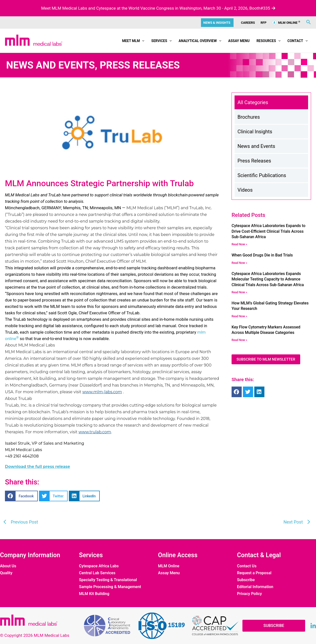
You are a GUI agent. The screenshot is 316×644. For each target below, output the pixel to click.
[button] (142, 41)
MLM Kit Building (94, 594)
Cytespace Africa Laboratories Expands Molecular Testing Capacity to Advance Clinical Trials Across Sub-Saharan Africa (268, 279)
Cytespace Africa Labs (99, 566)
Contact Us (247, 566)
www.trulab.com (95, 432)
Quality (6, 573)
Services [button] (162, 41)
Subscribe (246, 580)
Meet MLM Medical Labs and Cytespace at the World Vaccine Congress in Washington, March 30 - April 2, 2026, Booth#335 (158, 8)
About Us (8, 566)
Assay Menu (239, 41)
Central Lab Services (97, 573)
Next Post (294, 522)
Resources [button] (268, 41)
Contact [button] (297, 41)
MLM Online (169, 566)
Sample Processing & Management (110, 587)
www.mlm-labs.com (102, 392)
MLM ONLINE (286, 23)
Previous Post (24, 522)
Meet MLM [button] (133, 41)
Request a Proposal (254, 573)
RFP (264, 23)
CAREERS (248, 23)
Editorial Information (255, 587)
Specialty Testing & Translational (108, 580)
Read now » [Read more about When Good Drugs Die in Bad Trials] (239, 263)
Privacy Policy (249, 594)
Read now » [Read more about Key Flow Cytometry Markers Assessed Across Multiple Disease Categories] (239, 340)
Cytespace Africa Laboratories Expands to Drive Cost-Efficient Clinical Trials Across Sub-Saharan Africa (268, 231)
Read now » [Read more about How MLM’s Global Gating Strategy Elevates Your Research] (239, 316)
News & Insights (217, 23)
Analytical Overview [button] (200, 41)
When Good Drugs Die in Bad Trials (262, 255)
